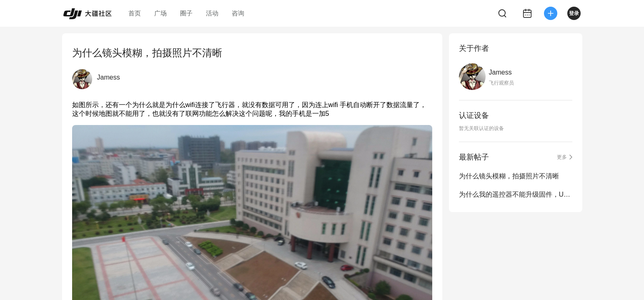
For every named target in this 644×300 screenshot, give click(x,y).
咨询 (238, 13)
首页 (135, 13)
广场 (160, 13)
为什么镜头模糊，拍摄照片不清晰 (509, 176)
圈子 (186, 13)
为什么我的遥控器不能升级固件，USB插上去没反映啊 (516, 194)
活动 (212, 13)
